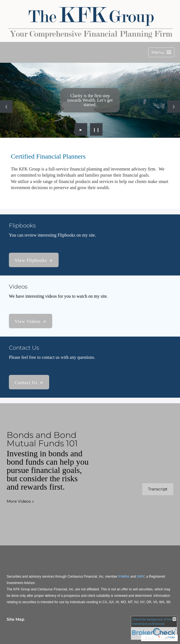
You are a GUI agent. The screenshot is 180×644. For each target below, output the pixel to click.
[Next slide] (174, 107)
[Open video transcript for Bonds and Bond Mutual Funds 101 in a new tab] (158, 489)
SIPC (141, 576)
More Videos (20, 501)
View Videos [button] (28, 321)
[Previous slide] (6, 107)
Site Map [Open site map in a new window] (16, 619)
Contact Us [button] (26, 383)
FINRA (124, 576)
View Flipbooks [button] (31, 260)
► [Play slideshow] (81, 129)
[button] (161, 52)
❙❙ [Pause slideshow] (96, 129)
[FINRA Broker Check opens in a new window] (154, 628)
